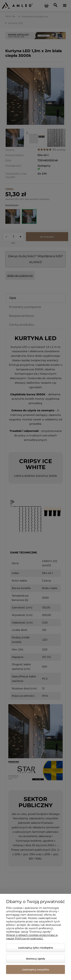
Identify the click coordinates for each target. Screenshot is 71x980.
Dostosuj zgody (35, 959)
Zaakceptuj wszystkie (36, 969)
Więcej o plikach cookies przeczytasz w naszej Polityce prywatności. (32, 937)
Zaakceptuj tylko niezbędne (36, 948)
